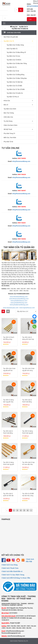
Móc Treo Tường (9, 113)
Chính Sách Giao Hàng (10, 565)
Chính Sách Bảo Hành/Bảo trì (12, 571)
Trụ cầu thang (8, 121)
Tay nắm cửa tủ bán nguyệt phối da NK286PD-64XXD (9, 370)
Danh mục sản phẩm (14, 33)
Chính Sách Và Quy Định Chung (13, 575)
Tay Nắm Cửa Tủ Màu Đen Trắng (17, 63)
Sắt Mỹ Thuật (8, 129)
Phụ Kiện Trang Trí (9, 133)
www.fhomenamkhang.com (19, 297)
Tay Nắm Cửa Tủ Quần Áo (15, 93)
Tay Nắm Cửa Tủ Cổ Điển (14, 86)
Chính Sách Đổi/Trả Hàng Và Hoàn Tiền (16, 578)
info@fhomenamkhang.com (21, 161)
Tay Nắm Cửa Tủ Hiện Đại (15, 82)
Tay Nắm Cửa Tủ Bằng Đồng (16, 75)
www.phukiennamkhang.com (19, 305)
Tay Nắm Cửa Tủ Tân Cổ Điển (16, 89)
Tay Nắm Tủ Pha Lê (13, 97)
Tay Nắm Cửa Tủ (23, 27)
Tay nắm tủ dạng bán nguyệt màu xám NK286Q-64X (9, 402)
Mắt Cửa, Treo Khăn (10, 138)
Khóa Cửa (7, 101)
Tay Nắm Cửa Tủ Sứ (13, 71)
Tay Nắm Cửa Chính (10, 109)
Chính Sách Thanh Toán (10, 568)
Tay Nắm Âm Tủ (12, 67)
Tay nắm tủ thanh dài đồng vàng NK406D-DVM (9, 339)
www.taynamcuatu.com (11, 308)
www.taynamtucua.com (27, 308)
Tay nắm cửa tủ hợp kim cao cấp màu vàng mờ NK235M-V (29, 464)
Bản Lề (6, 105)
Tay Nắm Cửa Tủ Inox (13, 56)
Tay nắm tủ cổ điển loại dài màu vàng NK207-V (28, 496)
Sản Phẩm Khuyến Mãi (11, 37)
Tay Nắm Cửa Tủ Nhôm (14, 60)
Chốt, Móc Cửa (8, 117)
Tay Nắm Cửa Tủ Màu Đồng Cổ (16, 52)
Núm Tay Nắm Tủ (12, 49)
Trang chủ (15, 27)
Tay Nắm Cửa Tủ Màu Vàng (15, 45)
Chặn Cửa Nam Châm (10, 125)
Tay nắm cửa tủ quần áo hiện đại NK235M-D (8, 496)
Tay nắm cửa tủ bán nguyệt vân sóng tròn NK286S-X (28, 370)
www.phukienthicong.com (19, 303)
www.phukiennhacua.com (19, 301)
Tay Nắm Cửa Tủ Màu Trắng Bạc (17, 78)
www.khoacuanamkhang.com (19, 299)
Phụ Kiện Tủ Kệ (8, 142)
